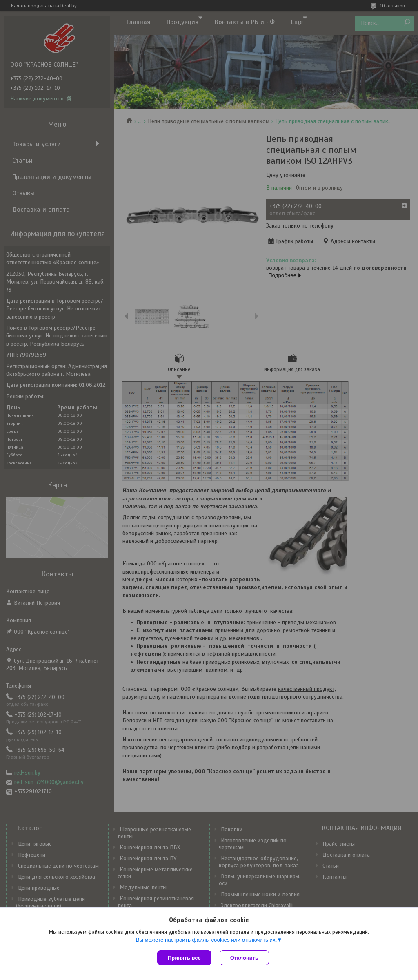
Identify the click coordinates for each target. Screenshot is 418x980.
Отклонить (244, 958)
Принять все (184, 958)
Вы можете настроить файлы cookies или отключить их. (206, 940)
